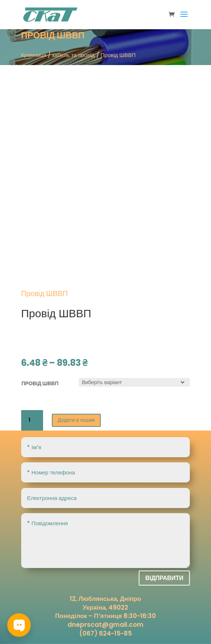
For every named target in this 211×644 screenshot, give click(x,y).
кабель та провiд (74, 55)
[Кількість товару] (32, 420)
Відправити (164, 578)
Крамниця (34, 55)
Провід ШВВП (40, 383)
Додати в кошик (76, 420)
